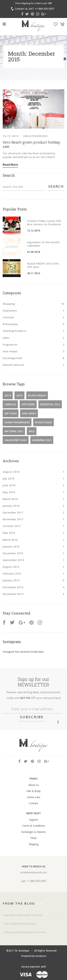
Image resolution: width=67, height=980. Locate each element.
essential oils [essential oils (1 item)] (50, 404)
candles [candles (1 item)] (10, 404)
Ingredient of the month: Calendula (44, 244)
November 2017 (13, 519)
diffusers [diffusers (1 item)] (28, 404)
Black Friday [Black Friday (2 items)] (37, 395)
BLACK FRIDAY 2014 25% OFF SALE (43, 265)
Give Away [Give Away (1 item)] (29, 413)
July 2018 (8, 478)
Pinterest (32, 14)
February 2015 (12, 573)
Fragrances (10, 344)
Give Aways (10, 351)
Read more (10, 165)
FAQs (33, 838)
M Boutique (10, 324)
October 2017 (12, 526)
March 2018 (10, 499)
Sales (6, 338)
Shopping (9, 304)
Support (33, 820)
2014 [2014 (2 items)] (8, 395)
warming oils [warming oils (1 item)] (42, 440)
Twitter (27, 14)
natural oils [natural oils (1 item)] (14, 431)
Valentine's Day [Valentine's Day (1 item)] (16, 440)
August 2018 (11, 472)
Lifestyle (8, 317)
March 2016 (10, 540)
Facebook (22, 14)
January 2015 (11, 580)
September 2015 (13, 560)
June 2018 (9, 485)
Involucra (41, 956)
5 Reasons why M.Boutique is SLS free (25, 932)
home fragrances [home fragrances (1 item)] (17, 422)
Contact (33, 803)
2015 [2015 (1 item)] (19, 395)
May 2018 (9, 492)
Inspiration (10, 310)
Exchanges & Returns (34, 832)
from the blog (24, 904)
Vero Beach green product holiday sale (31, 144)
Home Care (34, 797)
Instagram (38, 14)
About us (34, 785)
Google (44, 14)
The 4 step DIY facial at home (20, 924)
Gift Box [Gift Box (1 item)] (11, 413)
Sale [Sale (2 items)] (32, 431)
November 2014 (13, 594)
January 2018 (11, 506)
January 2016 (11, 546)
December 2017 (13, 512)
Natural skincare (13, 365)
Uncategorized (35, 136)
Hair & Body (33, 791)
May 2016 (9, 533)
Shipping (34, 844)
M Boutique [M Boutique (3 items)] (44, 422)
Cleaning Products (15, 331)
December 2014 (13, 587)
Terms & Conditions (34, 826)
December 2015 (13, 553)
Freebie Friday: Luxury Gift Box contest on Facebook (44, 223)
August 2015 (11, 567)
